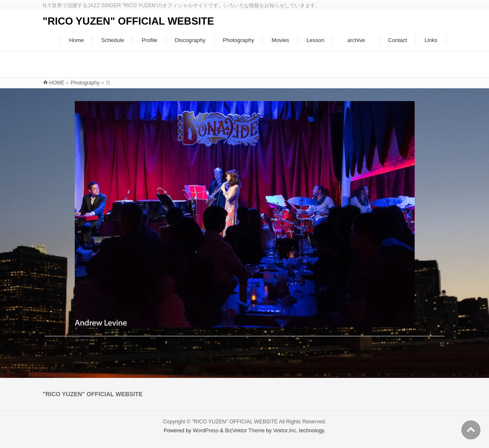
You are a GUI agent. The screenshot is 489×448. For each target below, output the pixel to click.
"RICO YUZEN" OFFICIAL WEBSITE (129, 21)
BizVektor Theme (245, 431)
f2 (442, 344)
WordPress (206, 431)
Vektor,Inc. (285, 431)
